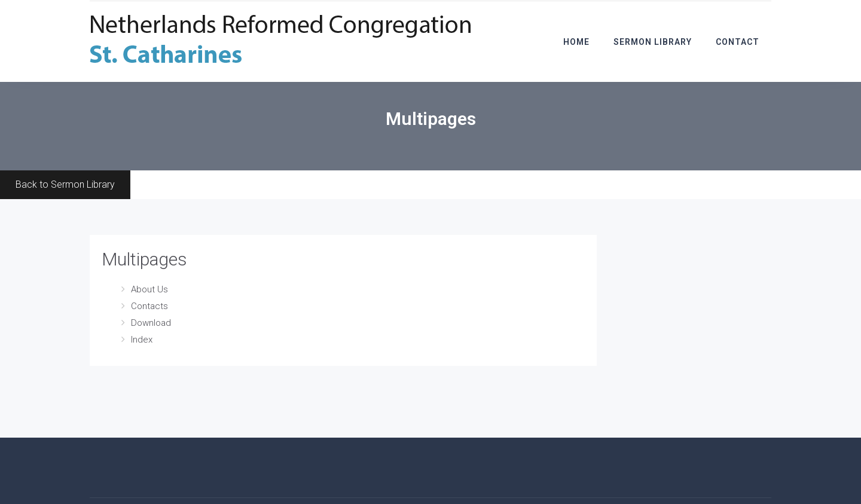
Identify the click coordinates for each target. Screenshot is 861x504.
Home (576, 42)
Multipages (144, 259)
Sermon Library (653, 42)
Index (142, 340)
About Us (149, 289)
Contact (738, 42)
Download (151, 323)
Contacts (149, 306)
